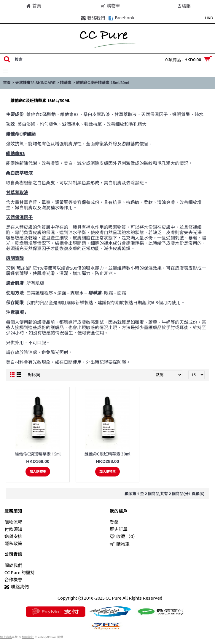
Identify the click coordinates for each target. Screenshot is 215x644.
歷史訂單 (119, 529)
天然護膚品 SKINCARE (35, 83)
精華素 (66, 83)
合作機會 (13, 580)
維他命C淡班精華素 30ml (107, 454)
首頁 (7, 83)
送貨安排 (13, 536)
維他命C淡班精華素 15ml (38, 454)
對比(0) (34, 375)
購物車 (120, 544)
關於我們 (13, 565)
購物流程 (13, 522)
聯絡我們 (17, 587)
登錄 (114, 522)
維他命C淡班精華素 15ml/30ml (103, 83)
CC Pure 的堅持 (20, 573)
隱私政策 (13, 544)
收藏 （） (124, 537)
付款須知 (13, 529)
